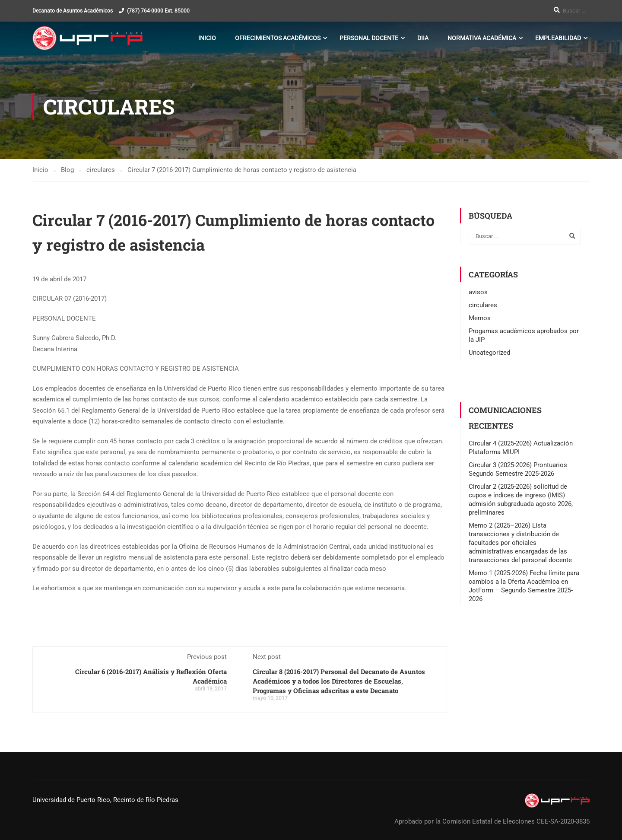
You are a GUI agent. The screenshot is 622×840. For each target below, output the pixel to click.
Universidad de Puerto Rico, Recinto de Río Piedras (105, 800)
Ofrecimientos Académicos (278, 38)
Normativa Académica (482, 38)
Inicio (207, 38)
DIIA (423, 38)
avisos (478, 292)
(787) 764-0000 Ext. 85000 (158, 11)
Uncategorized (489, 353)
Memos (480, 318)
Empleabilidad (558, 38)
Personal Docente (369, 38)
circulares (483, 305)
